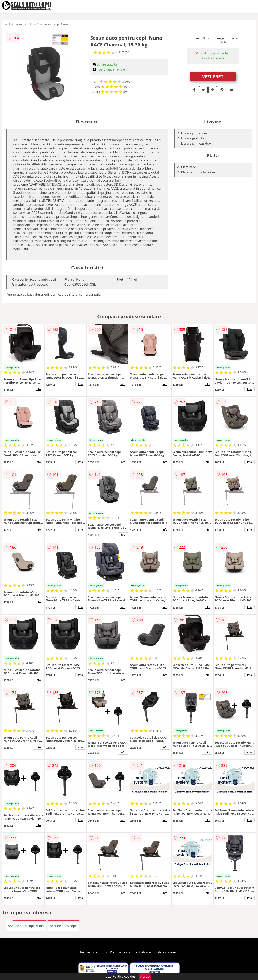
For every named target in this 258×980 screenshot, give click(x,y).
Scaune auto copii (20, 24)
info (38, 389)
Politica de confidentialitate (130, 952)
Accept (145, 976)
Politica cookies (165, 952)
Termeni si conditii (93, 952)
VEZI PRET (213, 76)
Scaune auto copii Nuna (53, 24)
